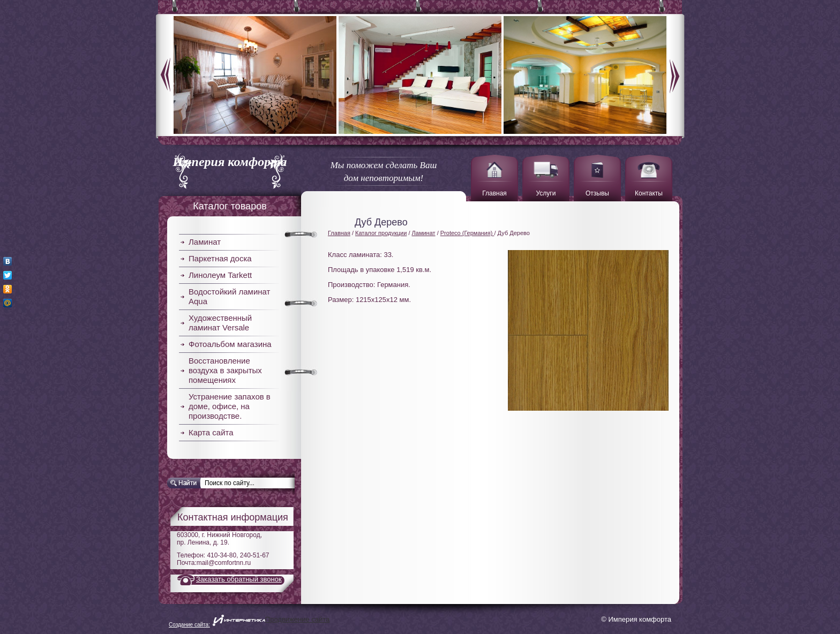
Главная (339, 233)
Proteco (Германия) (467, 233)
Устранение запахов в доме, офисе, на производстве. (230, 406)
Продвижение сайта (298, 619)
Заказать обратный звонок (239, 579)
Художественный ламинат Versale (220, 323)
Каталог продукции (381, 233)
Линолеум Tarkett (220, 275)
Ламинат (205, 242)
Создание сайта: (189, 625)
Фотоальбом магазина (230, 344)
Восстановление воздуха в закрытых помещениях (225, 370)
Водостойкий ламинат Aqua (229, 296)
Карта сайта (211, 432)
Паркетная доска (220, 258)
